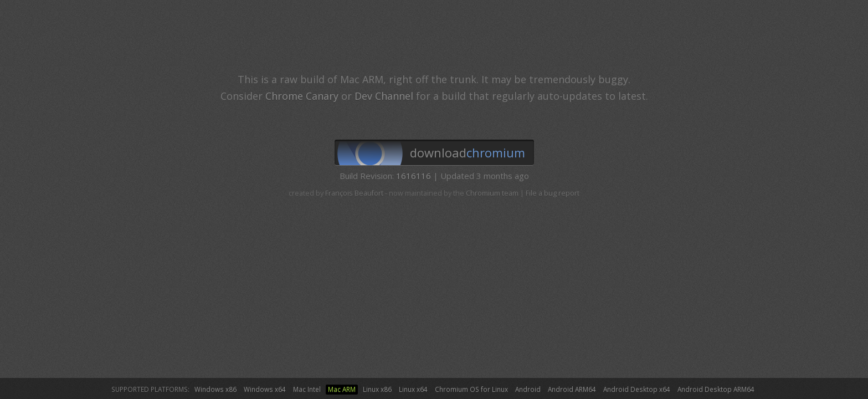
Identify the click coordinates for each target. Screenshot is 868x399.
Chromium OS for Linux (471, 389)
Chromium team (492, 193)
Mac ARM (342, 389)
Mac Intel (307, 389)
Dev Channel (384, 96)
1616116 (414, 176)
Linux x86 (377, 389)
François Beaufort (354, 193)
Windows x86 (215, 389)
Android (528, 389)
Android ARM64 (572, 389)
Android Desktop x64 (637, 389)
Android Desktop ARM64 (716, 389)
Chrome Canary (302, 96)
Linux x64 (413, 389)
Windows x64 (265, 389)
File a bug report (553, 193)
